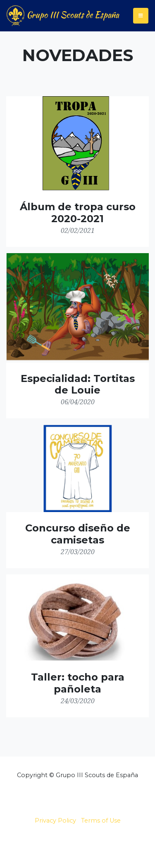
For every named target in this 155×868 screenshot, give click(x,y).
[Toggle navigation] (141, 16)
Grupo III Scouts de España (63, 16)
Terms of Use (101, 821)
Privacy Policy (55, 821)
